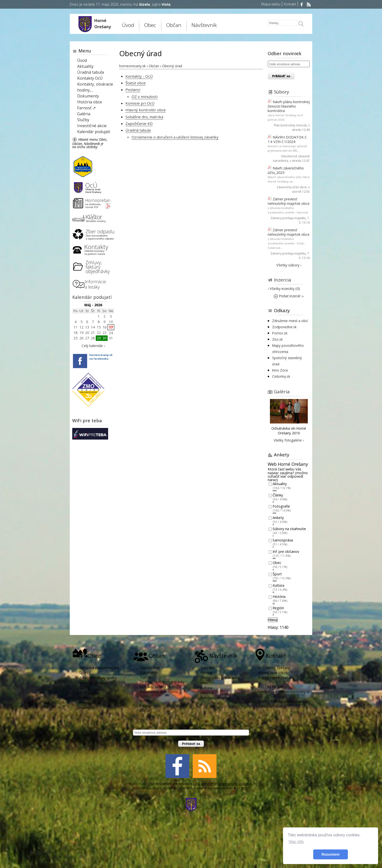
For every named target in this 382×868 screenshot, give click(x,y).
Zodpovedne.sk (284, 327)
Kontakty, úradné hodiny (159, 687)
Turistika (207, 668)
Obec (150, 25)
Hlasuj (273, 620)
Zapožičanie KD (139, 123)
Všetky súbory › (289, 265)
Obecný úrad (150, 668)
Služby (83, 120)
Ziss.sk (277, 339)
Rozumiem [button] (331, 854)
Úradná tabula (138, 130)
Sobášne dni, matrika (144, 117)
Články (278, 495)
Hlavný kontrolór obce (146, 110)
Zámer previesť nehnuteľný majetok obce (289, 201)
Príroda (206, 673)
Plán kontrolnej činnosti (290, 125)
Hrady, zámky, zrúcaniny (220, 678)
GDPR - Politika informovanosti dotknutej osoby (283, 704)
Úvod (128, 25)
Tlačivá (145, 677)
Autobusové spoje (215, 698)
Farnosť (146, 706)
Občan (174, 25)
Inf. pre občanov (286, 551)
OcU (197, 784)
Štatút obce (136, 83)
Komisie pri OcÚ (140, 103)
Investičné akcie (92, 126)
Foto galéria (89, 693)
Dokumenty (88, 96)
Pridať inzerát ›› (289, 296)
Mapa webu (271, 4)
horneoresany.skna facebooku (101, 357)
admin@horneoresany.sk (219, 784)
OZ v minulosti (145, 96)
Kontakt (290, 4)
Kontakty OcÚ (90, 78)
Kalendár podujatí (94, 132)
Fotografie (281, 506)
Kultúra (278, 585)
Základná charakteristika (99, 668)
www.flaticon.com (208, 788)
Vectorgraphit (171, 788)
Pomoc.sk (280, 333)
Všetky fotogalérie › (289, 440)
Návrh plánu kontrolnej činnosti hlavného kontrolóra (289, 106)
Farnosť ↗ (86, 108)
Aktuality (85, 66)
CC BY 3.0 (243, 788)
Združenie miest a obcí (290, 321)
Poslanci (133, 90)
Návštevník (204, 25)
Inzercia (283, 280)
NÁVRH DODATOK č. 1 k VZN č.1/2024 (287, 139)
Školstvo (146, 701)
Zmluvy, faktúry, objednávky (162, 682)
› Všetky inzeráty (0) (284, 289)
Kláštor (145, 710)
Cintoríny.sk (281, 376)
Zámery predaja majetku (288, 218)
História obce (90, 102)
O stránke (245, 784)
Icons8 (185, 788)
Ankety (278, 518)
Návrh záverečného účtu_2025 (286, 170)
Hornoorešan (90, 703)
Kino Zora (280, 370)
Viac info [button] (296, 842)
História (279, 597)
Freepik (157, 788)
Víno (204, 683)
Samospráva (283, 540)
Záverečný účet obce (292, 187)
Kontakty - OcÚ (139, 76)
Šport (277, 574)
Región (278, 608)
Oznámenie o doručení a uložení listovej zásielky (175, 137)
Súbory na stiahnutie (289, 529)
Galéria (84, 114)
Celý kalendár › (93, 346)
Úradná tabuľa (91, 72)
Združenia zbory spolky (98, 678)
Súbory (281, 92)
